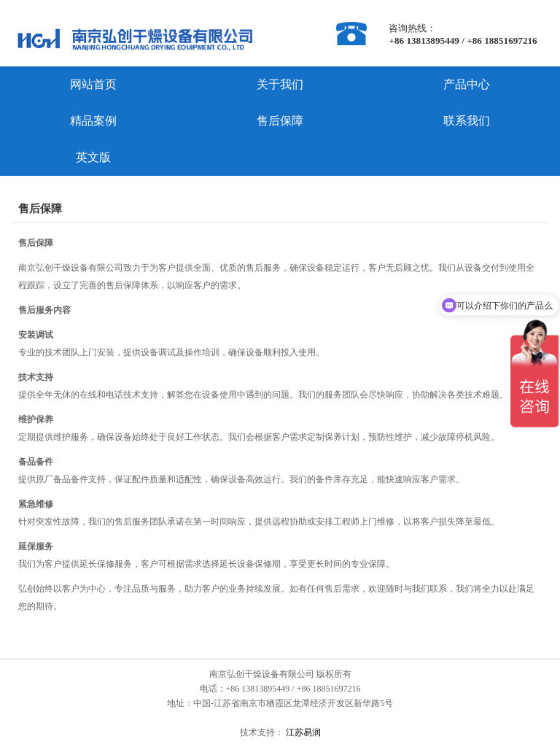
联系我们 (467, 121)
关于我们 (280, 84)
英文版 (93, 157)
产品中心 (467, 84)
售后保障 (280, 121)
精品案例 (93, 121)
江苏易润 (302, 732)
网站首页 (93, 84)
